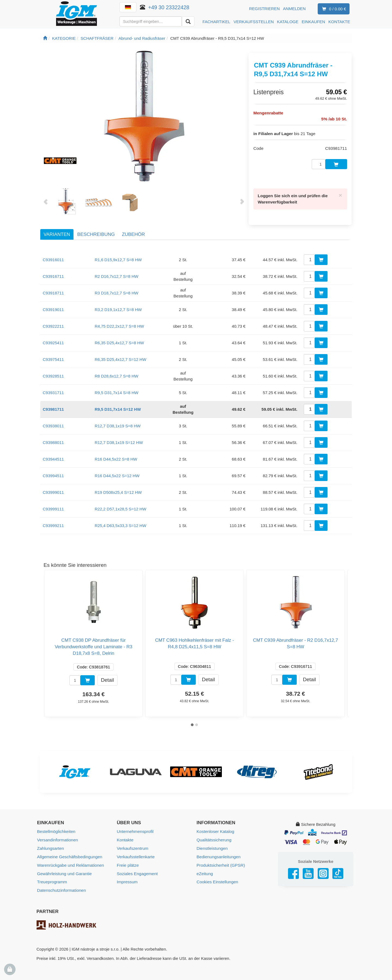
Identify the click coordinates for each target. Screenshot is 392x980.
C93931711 (53, 386)
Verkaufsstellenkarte (135, 849)
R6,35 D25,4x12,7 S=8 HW (119, 336)
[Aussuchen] (188, 21)
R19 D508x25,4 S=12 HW (118, 485)
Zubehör (133, 227)
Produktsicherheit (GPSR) (220, 857)
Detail (108, 673)
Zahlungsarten (50, 841)
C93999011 (53, 485)
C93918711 (53, 286)
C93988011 (53, 435)
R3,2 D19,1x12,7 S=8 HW (118, 302)
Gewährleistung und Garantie (64, 865)
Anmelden (294, 9)
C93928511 (53, 369)
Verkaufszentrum (132, 841)
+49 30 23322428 (169, 7)
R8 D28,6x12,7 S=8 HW (117, 369)
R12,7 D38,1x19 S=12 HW (119, 435)
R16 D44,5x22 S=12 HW (117, 469)
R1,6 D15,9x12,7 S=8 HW (118, 253)
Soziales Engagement (137, 865)
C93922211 (53, 319)
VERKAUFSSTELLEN (254, 22)
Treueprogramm (52, 873)
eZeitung (204, 865)
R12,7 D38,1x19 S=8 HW (118, 419)
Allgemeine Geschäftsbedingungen (69, 849)
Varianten (57, 227)
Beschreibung (96, 227)
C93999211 (53, 518)
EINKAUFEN (313, 22)
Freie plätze (127, 857)
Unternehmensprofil (135, 824)
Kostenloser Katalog (215, 824)
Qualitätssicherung (213, 833)
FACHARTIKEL (216, 22)
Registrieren (264, 9)
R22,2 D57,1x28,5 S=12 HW (121, 502)
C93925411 (53, 336)
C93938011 (53, 419)
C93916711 (53, 269)
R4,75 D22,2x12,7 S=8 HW (119, 319)
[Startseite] (45, 38)
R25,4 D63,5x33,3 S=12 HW (121, 518)
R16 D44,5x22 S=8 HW (116, 452)
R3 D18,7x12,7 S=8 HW (117, 286)
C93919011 (53, 302)
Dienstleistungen (212, 841)
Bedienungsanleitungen (218, 849)
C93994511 (53, 469)
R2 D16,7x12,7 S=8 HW (117, 269)
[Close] (341, 189)
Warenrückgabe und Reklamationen (70, 857)
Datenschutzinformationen (61, 882)
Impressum (127, 873)
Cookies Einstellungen (217, 873)
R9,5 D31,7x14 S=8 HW (117, 386)
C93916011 (53, 253)
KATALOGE (288, 22)
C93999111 (53, 502)
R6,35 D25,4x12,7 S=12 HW (121, 352)
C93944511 (53, 452)
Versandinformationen (57, 833)
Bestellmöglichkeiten (56, 824)
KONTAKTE (339, 22)
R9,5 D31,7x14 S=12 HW (118, 402)
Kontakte (125, 833)
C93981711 (53, 402)
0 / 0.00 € (333, 9)
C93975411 (53, 352)
